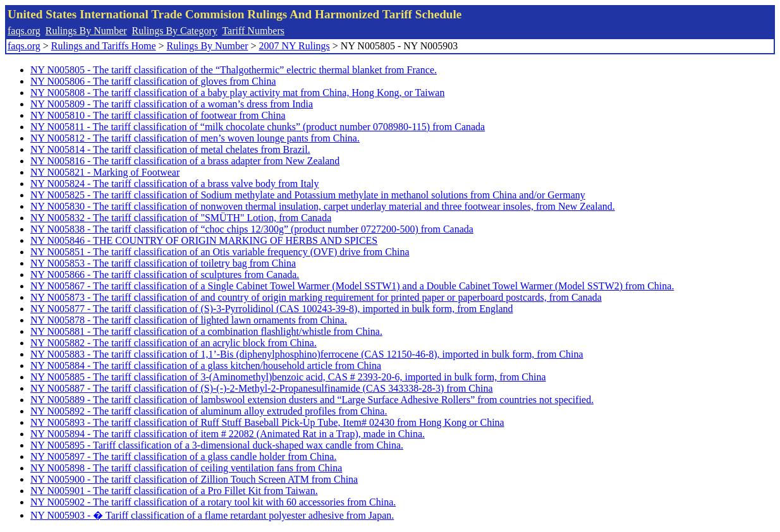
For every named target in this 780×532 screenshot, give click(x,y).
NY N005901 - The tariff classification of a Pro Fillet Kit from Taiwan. (174, 491)
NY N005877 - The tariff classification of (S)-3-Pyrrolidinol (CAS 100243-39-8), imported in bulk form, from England (272, 309)
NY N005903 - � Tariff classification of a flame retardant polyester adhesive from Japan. (212, 515)
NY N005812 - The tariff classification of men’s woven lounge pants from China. (195, 138)
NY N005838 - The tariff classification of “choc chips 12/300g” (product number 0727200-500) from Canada (252, 229)
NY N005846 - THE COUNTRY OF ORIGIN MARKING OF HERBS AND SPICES (204, 240)
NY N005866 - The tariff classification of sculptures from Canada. (165, 275)
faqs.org (24, 31)
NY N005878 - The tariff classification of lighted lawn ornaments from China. (189, 320)
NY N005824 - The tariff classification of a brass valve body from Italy (174, 184)
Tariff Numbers (253, 31)
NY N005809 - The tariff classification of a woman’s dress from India (172, 104)
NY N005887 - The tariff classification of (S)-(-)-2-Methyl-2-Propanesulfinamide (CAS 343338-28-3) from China (262, 388)
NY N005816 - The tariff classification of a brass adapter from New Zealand (185, 161)
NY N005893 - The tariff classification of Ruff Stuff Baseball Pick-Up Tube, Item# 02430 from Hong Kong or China (267, 422)
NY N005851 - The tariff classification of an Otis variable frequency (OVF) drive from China (220, 252)
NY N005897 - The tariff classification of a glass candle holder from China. (183, 456)
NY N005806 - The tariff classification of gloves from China (153, 81)
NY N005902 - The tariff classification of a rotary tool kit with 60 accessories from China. (213, 502)
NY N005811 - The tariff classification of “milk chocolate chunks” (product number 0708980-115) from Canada (258, 127)
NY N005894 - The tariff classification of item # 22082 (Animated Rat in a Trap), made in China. (228, 434)
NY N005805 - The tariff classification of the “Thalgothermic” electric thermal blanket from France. (234, 70)
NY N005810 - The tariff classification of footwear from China (158, 115)
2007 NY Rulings (295, 46)
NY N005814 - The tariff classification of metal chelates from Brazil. (170, 149)
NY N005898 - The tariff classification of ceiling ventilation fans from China (186, 468)
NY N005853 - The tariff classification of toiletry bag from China (163, 263)
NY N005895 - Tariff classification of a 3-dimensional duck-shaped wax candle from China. (217, 445)
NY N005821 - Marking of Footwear (105, 172)
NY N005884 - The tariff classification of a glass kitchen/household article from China (206, 366)
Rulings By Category (175, 31)
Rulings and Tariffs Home (104, 46)
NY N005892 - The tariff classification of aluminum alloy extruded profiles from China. (209, 411)
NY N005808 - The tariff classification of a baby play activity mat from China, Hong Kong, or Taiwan (237, 93)
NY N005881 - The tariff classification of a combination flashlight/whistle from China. (206, 331)
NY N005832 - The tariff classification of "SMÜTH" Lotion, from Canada (181, 218)
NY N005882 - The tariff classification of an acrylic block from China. (174, 343)
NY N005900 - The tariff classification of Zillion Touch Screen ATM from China (194, 479)
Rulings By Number (86, 31)
